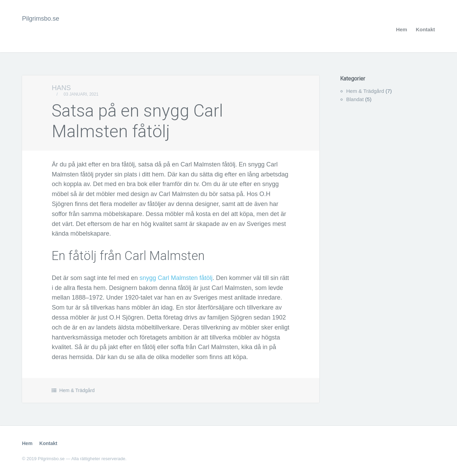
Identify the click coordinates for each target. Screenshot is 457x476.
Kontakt (425, 29)
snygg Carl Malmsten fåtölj (176, 278)
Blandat (355, 99)
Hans (61, 88)
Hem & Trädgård (77, 390)
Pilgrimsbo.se (41, 19)
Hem (402, 29)
